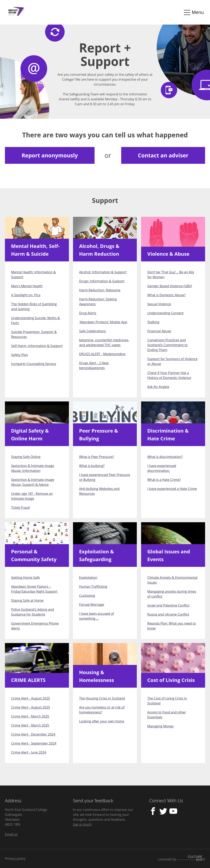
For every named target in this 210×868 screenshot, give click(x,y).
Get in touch (82, 824)
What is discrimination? (165, 457)
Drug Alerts (88, 313)
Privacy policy (15, 859)
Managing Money (160, 726)
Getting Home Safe (25, 578)
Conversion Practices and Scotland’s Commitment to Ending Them (167, 345)
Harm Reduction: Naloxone (100, 290)
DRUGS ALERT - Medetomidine (102, 354)
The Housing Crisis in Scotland (102, 698)
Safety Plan (19, 355)
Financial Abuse (159, 331)
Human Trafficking (93, 587)
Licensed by (182, 858)
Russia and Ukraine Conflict (168, 614)
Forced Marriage (92, 605)
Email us (11, 834)
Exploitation (88, 578)
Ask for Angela (158, 387)
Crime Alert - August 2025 (31, 698)
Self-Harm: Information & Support (37, 346)
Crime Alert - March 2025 (30, 716)
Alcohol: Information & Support (103, 272)
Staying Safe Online (26, 457)
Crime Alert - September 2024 (34, 743)
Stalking (153, 322)
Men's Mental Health (27, 286)
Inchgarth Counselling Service (34, 364)
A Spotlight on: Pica (26, 295)
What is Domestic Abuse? (166, 295)
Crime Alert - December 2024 (33, 734)
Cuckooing (87, 596)
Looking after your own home (102, 721)
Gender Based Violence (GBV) (169, 286)
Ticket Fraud (20, 507)
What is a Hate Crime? (164, 480)
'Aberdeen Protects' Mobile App (103, 322)
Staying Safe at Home (27, 600)
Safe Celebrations (92, 331)
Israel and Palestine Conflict (168, 605)
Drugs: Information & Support (102, 281)
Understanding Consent (165, 313)
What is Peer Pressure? (97, 457)
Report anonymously (50, 155)
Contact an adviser (163, 155)
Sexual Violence (159, 304)
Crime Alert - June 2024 (29, 752)
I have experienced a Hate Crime (172, 489)
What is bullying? (92, 466)
